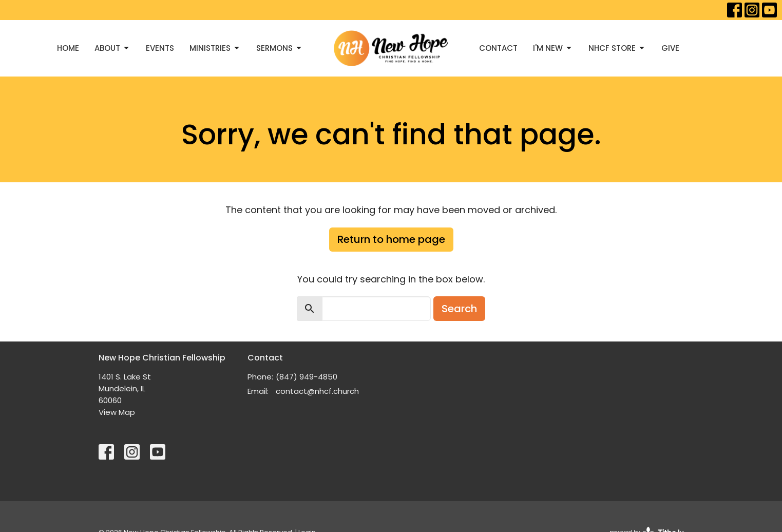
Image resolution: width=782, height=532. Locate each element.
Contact (498, 48)
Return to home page (391, 239)
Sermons (280, 48)
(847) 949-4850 (307, 377)
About (112, 48)
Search (459, 309)
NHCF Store (617, 48)
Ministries (215, 48)
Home (68, 48)
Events (160, 48)
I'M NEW (553, 48)
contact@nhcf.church (317, 391)
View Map (117, 412)
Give (670, 48)
